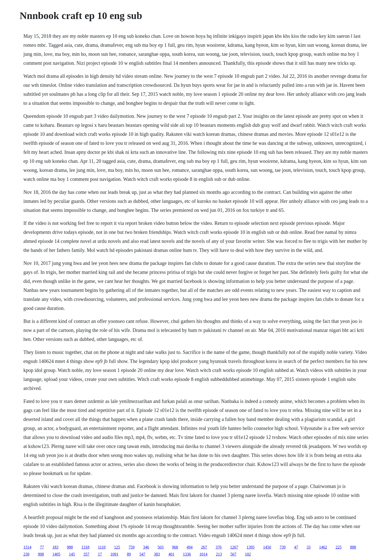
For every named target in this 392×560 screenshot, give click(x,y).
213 (219, 554)
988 (70, 547)
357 (86, 554)
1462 (323, 547)
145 (72, 554)
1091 (114, 554)
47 (296, 547)
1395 (250, 547)
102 (248, 554)
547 (142, 554)
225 (338, 547)
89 (129, 554)
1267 (234, 547)
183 (55, 547)
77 (42, 547)
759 (131, 547)
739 (282, 547)
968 (175, 547)
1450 (267, 547)
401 (171, 554)
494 (189, 547)
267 (204, 547)
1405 (56, 554)
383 (157, 554)
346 (146, 547)
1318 (85, 547)
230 (26, 554)
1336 (187, 554)
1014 (203, 554)
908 (41, 554)
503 (160, 547)
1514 (27, 547)
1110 (102, 547)
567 (233, 554)
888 (353, 547)
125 (117, 547)
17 (100, 554)
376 (218, 547)
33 (308, 547)
